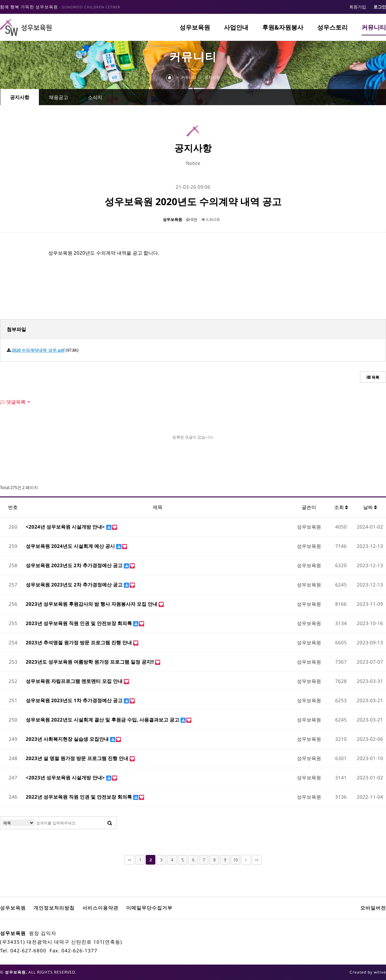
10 (235, 860)
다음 (246, 860)
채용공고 (59, 97)
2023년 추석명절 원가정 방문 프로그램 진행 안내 (79, 642)
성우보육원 (195, 27)
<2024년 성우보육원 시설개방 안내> (66, 527)
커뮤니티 (374, 27)
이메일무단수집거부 (149, 908)
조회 (341, 507)
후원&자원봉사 (283, 27)
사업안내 (236, 27)
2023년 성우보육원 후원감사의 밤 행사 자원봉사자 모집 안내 (92, 604)
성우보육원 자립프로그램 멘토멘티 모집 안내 (75, 681)
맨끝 (257, 860)
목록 (373, 377)
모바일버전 (373, 908)
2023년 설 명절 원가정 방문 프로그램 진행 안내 (78, 758)
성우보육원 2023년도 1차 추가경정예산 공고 (75, 700)
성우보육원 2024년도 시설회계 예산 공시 (71, 546)
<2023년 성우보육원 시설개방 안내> (66, 777)
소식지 (95, 97)
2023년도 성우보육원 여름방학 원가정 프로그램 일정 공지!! (90, 662)
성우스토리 (332, 27)
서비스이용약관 (100, 908)
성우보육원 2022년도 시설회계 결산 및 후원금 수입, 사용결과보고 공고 (103, 720)
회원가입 (358, 7)
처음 (129, 860)
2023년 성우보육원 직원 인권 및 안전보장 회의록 (79, 623)
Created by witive (368, 972)
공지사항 (20, 97)
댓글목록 (13, 402)
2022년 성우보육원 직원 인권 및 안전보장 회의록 (79, 797)
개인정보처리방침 (54, 908)
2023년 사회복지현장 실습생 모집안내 (68, 739)
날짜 (370, 507)
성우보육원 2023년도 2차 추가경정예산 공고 (75, 565)
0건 (192, 219)
